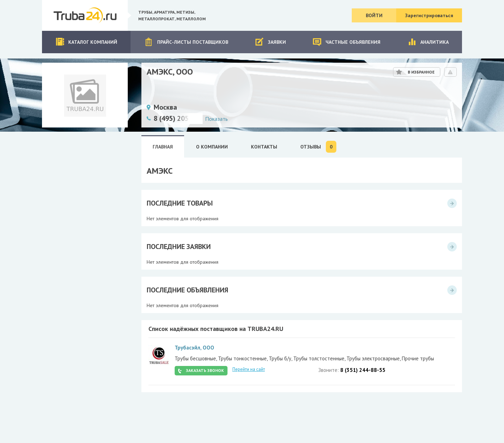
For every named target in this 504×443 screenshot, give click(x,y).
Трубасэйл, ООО (194, 348)
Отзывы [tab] (318, 147)
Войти (374, 15)
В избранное (421, 72)
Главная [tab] (163, 147)
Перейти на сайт (249, 369)
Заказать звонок (205, 370)
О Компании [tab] (212, 147)
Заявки (270, 42)
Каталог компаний (86, 42)
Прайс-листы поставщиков (186, 42)
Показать (216, 119)
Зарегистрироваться (429, 15)
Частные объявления (346, 42)
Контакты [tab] (264, 147)
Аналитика (428, 42)
